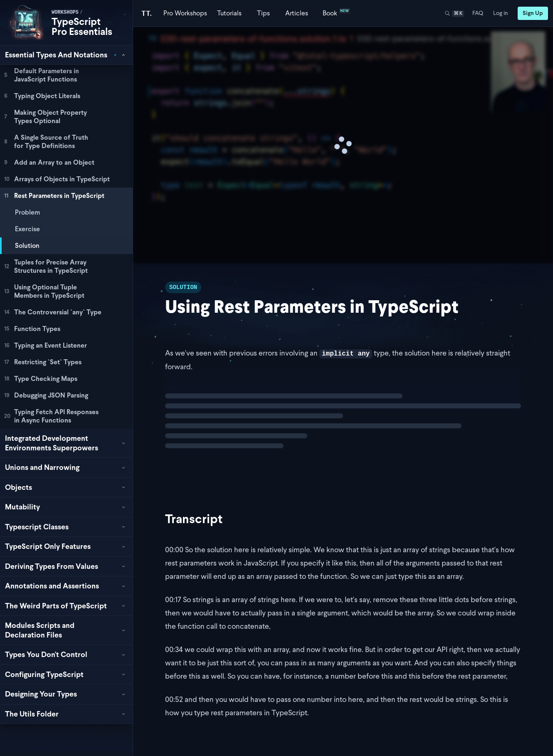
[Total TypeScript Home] (147, 13)
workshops (65, 12)
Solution (27, 246)
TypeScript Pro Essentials (82, 26)
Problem (27, 212)
